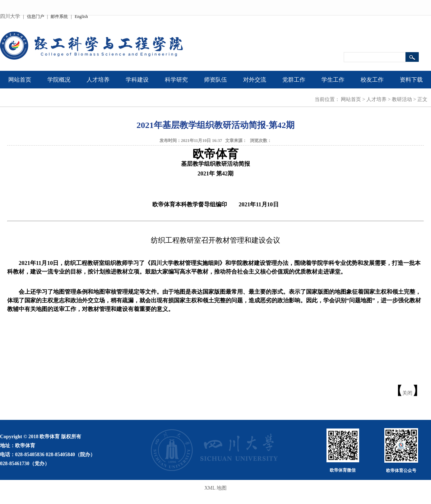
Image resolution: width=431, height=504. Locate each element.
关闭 (407, 393)
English (81, 17)
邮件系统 (59, 17)
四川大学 (10, 16)
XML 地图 (215, 488)
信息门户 (36, 17)
